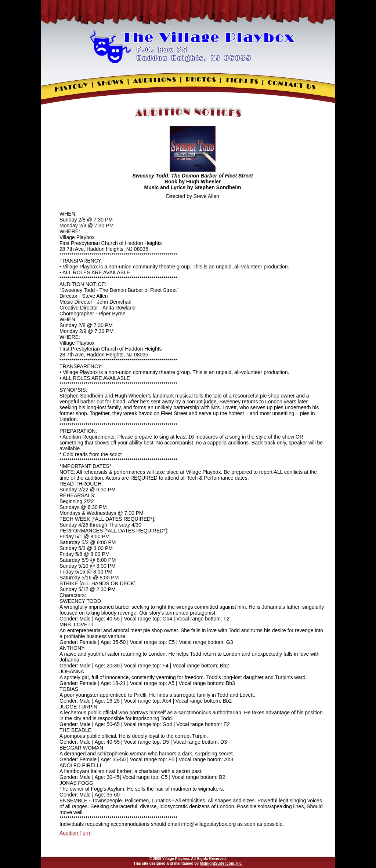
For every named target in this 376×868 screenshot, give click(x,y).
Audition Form (75, 833)
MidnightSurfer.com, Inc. (221, 863)
